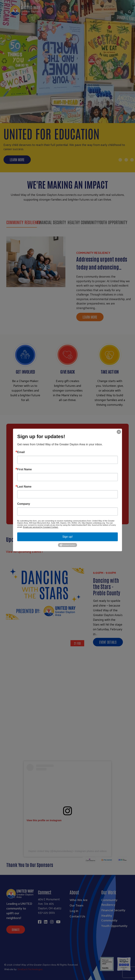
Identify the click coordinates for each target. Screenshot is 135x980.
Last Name (24, 487)
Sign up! (68, 537)
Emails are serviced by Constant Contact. (41, 527)
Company (24, 504)
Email (21, 452)
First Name (25, 469)
